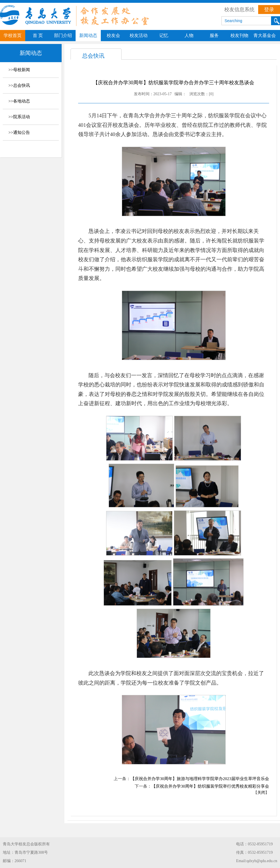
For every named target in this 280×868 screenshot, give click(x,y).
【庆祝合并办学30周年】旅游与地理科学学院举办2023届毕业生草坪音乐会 (200, 779)
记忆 (164, 35)
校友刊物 (239, 35)
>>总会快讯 (19, 85)
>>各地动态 (19, 101)
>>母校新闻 (19, 70)
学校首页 (13, 35)
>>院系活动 (19, 117)
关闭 (261, 793)
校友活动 (139, 35)
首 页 (38, 35)
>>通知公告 (19, 132)
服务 (214, 35)
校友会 (113, 35)
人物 (189, 35)
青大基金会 (265, 35)
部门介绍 (63, 35)
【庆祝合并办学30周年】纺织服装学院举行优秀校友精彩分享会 (210, 786)
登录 (269, 10)
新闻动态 (88, 35)
